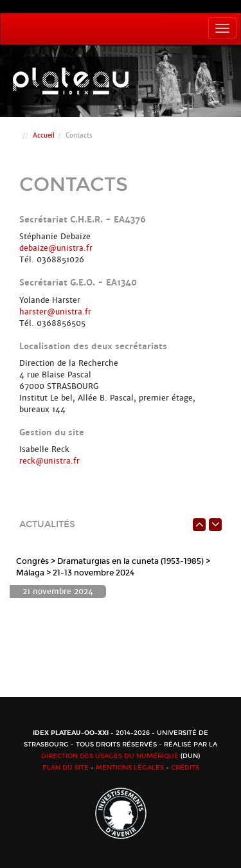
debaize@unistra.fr (56, 248)
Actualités (47, 524)
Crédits (185, 768)
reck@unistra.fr (49, 461)
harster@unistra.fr (55, 312)
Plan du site (66, 768)
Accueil (44, 135)
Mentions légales (130, 768)
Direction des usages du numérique (110, 756)
